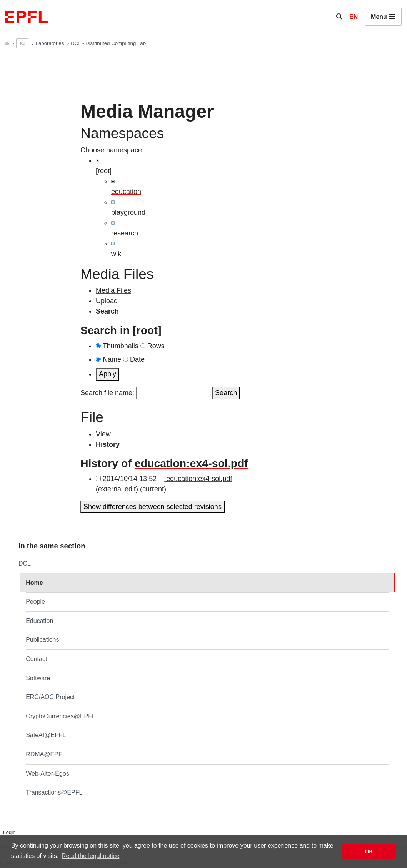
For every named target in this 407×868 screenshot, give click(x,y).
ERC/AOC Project (50, 697)
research (125, 233)
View (103, 434)
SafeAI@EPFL (46, 735)
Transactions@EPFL (54, 792)
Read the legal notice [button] (90, 856)
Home (34, 583)
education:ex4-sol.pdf (191, 463)
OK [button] (369, 851)
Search (226, 393)
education (126, 192)
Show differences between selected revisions (153, 507)
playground (128, 212)
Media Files (113, 290)
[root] (104, 171)
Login (9, 832)
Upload (107, 301)
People (35, 602)
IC (22, 43)
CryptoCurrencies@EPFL (61, 716)
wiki (117, 254)
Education (39, 621)
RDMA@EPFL (46, 754)
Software (38, 678)
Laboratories (51, 43)
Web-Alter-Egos (48, 774)
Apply (108, 374)
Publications (42, 640)
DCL (25, 563)
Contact (36, 659)
